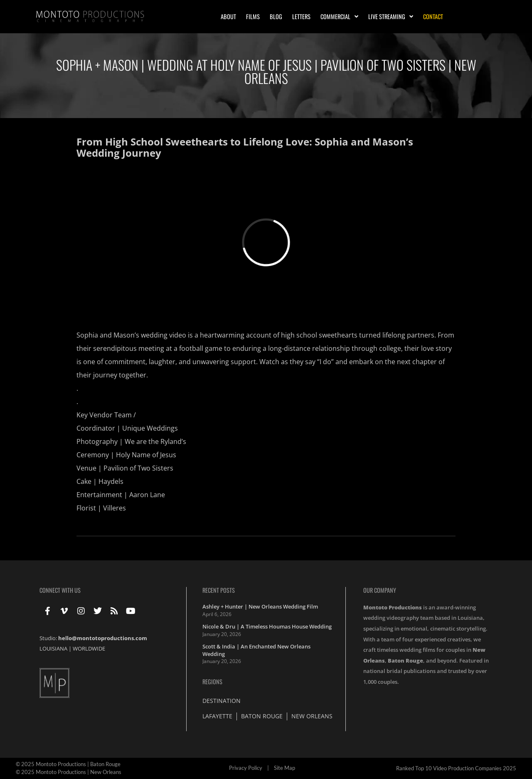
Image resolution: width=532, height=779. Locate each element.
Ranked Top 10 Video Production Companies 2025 (456, 768)
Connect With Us (60, 590)
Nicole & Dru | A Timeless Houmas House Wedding (267, 626)
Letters (301, 16)
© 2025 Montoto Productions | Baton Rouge (68, 764)
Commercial (339, 17)
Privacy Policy (246, 768)
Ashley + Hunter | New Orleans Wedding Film (260, 606)
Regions (212, 682)
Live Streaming (391, 17)
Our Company (380, 590)
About (228, 16)
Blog (276, 16)
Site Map (284, 768)
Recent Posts (219, 590)
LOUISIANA (53, 648)
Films (253, 16)
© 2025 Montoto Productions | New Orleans (69, 772)
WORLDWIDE (89, 648)
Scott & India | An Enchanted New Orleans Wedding (256, 650)
